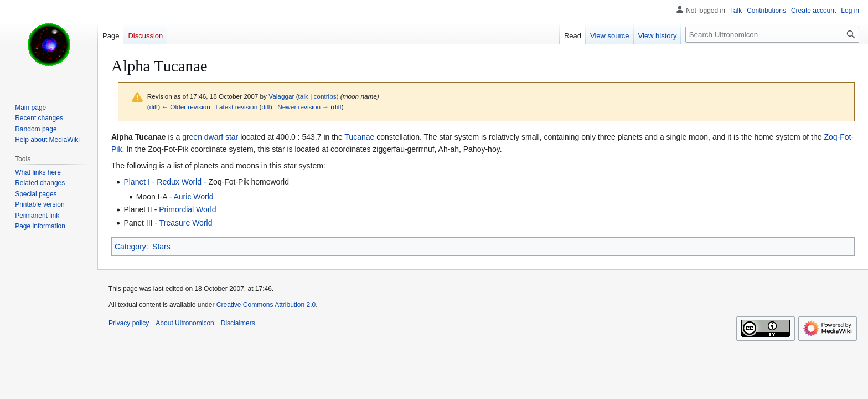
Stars (161, 247)
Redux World (179, 182)
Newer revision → (303, 107)
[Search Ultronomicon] (772, 35)
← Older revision (186, 107)
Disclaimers (238, 323)
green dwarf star (210, 137)
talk (303, 96)
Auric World (193, 197)
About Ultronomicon (185, 323)
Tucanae (359, 137)
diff (154, 107)
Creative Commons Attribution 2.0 (266, 305)
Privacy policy (129, 323)
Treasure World (186, 223)
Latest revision (236, 107)
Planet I (136, 182)
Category (130, 247)
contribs (325, 96)
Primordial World (187, 209)
